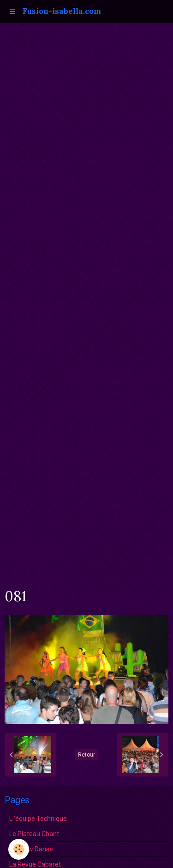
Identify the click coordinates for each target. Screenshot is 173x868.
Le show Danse (31, 849)
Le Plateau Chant (34, 834)
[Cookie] (19, 849)
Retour (86, 755)
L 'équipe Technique (38, 819)
